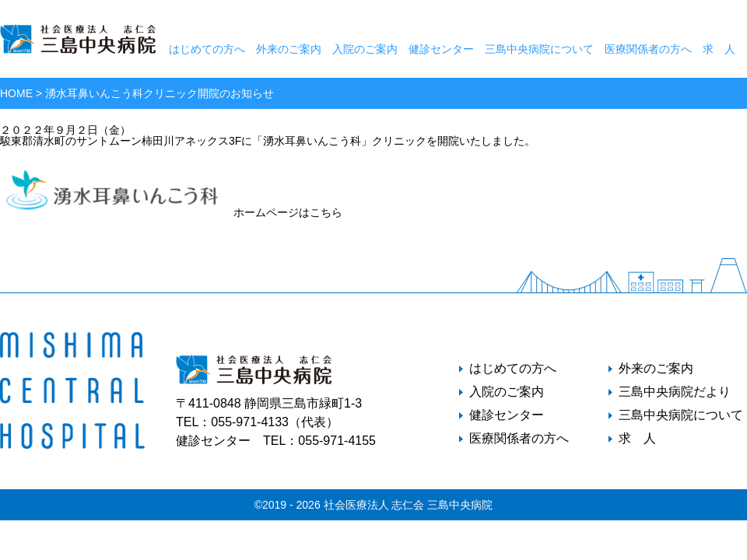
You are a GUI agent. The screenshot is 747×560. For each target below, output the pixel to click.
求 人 (719, 49)
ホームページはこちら (171, 212)
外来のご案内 (289, 49)
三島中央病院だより (675, 392)
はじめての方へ (207, 49)
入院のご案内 (365, 49)
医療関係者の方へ (648, 49)
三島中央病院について (539, 49)
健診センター (441, 49)
